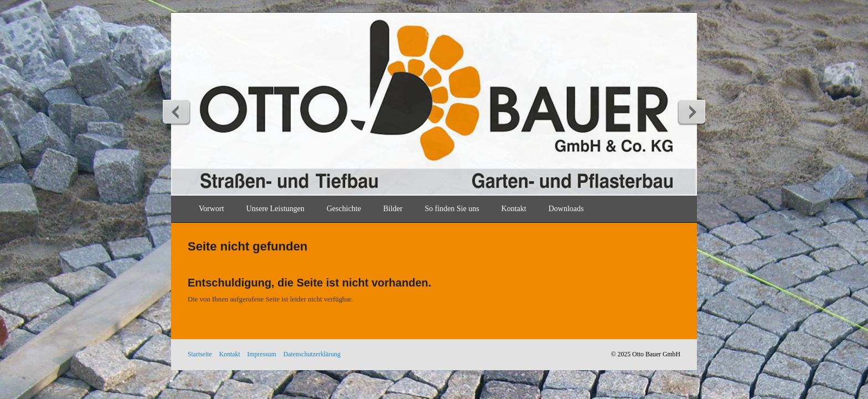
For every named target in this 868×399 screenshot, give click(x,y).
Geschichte (344, 209)
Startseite (200, 354)
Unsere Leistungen (275, 209)
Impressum (262, 354)
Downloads (566, 209)
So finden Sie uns (452, 209)
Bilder (393, 209)
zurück (177, 111)
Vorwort (211, 209)
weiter (691, 111)
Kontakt (514, 209)
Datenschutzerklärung (312, 354)
